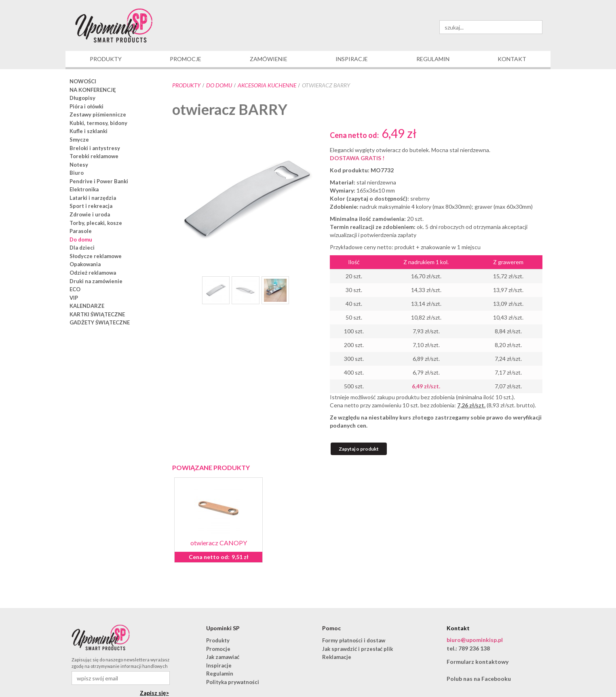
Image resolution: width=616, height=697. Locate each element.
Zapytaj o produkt (359, 449)
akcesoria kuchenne (267, 85)
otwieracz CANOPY (219, 543)
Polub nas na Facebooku (479, 679)
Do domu (219, 85)
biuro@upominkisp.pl (475, 640)
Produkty (186, 85)
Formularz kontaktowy (478, 662)
